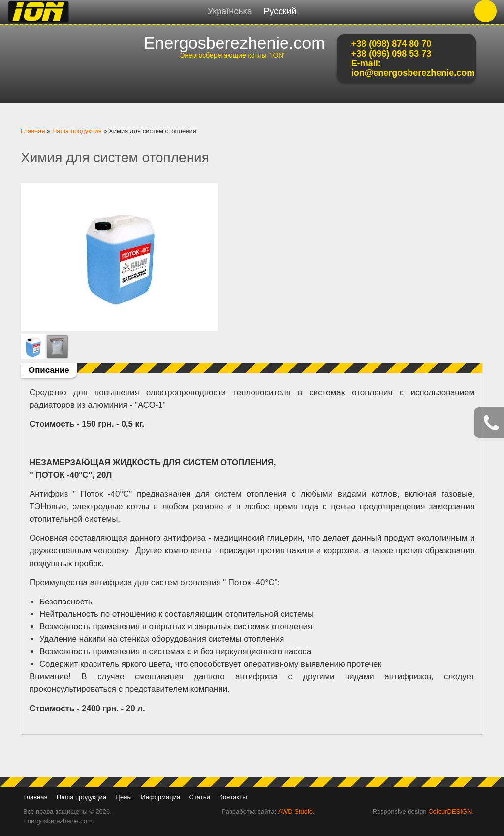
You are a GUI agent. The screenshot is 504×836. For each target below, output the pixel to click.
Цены (123, 797)
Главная (33, 131)
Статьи (200, 797)
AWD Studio (295, 812)
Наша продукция (77, 131)
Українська (230, 11)
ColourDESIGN (450, 812)
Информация (160, 797)
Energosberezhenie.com (235, 43)
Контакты (233, 797)
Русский (280, 11)
